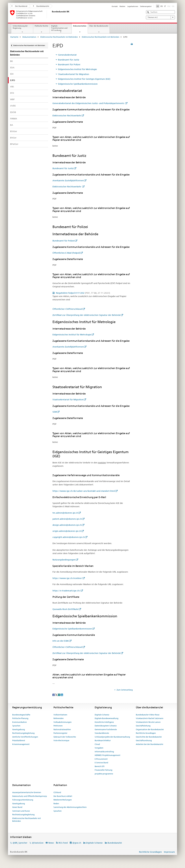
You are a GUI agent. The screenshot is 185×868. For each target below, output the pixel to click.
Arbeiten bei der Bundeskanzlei (150, 744)
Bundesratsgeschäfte (21, 715)
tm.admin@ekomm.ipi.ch (65, 513)
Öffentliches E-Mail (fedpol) (66, 253)
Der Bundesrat (20, 6)
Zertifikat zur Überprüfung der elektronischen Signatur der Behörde (86, 315)
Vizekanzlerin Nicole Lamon (148, 722)
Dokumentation (80, 27)
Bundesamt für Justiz (69, 60)
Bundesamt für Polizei (69, 64)
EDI (12, 74)
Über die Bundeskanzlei (99, 26)
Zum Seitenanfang (124, 690)
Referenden (59, 718)
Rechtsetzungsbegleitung (23, 733)
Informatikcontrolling (104, 752)
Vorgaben (99, 748)
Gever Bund (17, 807)
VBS (12, 87)
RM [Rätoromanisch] (169, 6)
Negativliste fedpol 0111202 (83, 293)
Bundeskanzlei (41, 6)
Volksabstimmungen (63, 722)
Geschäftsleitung (143, 726)
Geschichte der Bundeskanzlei (149, 737)
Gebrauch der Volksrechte (65, 737)
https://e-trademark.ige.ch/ (66, 591)
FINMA (14, 119)
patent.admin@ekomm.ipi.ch (67, 519)
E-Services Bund (101, 763)
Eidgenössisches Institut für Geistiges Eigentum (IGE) (84, 79)
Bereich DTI (100, 766)
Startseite (14, 37)
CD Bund (57, 792)
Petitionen (58, 726)
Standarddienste (102, 733)
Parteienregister (60, 733)
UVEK (13, 106)
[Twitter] (57, 695)
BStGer (14, 131)
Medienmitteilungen (63, 800)
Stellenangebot (146, 6)
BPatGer (14, 144)
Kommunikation (20, 722)
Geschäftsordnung (144, 740)
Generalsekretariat (67, 55)
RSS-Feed (63, 843)
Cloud (97, 744)
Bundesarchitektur (103, 740)
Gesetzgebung (19, 729)
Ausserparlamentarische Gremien (27, 792)
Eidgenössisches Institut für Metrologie (77, 69)
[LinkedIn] (62, 695)
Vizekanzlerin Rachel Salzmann (150, 718)
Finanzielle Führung (103, 770)
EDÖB (13, 112)
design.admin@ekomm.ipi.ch (67, 525)
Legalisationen (133, 6)
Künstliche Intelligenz (104, 722)
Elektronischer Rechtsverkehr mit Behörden (59, 37)
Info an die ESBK (61, 641)
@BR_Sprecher (20, 843)
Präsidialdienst (19, 740)
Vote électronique (61, 740)
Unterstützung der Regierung (20, 27)
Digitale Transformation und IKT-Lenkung (59, 28)
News (51, 843)
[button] (148, 12)
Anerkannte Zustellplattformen (68, 180)
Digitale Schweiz (102, 715)
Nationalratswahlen (62, 729)
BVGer (13, 138)
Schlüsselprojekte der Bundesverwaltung (112, 737)
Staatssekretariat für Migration (74, 74)
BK (11, 61)
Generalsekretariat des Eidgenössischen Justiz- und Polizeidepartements (89, 103)
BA (12, 125)
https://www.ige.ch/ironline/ (67, 578)
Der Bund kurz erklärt (63, 796)
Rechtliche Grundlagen (146, 733)
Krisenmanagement (21, 744)
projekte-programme (104, 774)
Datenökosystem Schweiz (106, 726)
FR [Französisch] (162, 6)
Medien (122, 6)
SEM (55, 412)
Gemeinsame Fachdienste (106, 729)
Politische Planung (20, 718)
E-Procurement (101, 759)
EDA (12, 67)
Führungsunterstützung (23, 800)
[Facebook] (54, 695)
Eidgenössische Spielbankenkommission (78, 84)
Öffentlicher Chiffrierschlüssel (67, 309)
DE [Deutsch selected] (158, 6)
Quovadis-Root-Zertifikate (65, 609)
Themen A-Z (160, 17)
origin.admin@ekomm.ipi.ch (67, 531)
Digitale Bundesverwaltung (107, 718)
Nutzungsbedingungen (64, 560)
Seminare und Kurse (21, 811)
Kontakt (115, 6)
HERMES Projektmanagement (107, 755)
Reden (56, 803)
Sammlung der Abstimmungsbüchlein (70, 807)
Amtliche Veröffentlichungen (25, 737)
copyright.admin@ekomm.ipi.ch (69, 537)
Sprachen (16, 726)
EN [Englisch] (173, 6)
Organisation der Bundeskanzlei (150, 729)
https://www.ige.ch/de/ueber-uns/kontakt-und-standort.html (84, 491)
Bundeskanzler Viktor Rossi (148, 715)
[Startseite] (51, 14)
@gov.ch (77, 843)
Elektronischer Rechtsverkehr (67, 116)
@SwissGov (38, 843)
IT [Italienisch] (165, 6)
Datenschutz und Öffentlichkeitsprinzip (30, 796)
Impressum (169, 852)
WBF (12, 99)
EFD (12, 93)
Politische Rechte (41, 26)
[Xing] (59, 695)
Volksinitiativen (60, 715)
